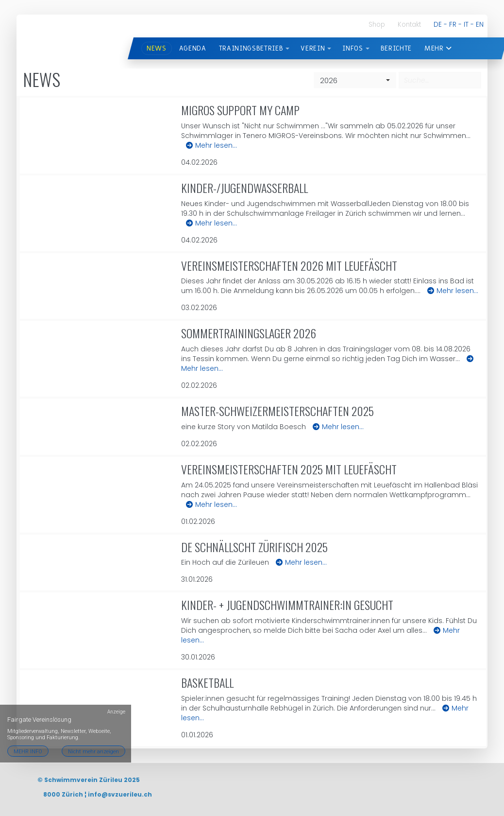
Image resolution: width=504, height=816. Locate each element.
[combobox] (355, 80)
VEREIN (313, 48)
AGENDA (193, 48)
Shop (377, 25)
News (157, 48)
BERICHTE (396, 48)
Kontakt (409, 25)
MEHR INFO (28, 724)
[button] (287, 49)
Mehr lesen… (211, 145)
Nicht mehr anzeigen (94, 724)
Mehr (438, 48)
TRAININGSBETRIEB (251, 48)
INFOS (353, 48)
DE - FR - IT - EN (459, 25)
